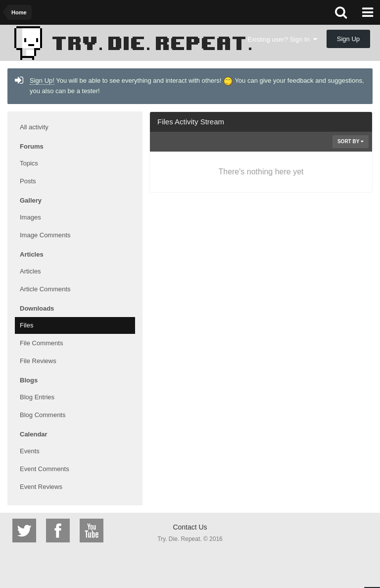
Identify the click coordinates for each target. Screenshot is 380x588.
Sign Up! (42, 80)
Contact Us (190, 527)
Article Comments (45, 289)
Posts (28, 181)
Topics (29, 163)
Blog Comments (43, 415)
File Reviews (38, 361)
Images (30, 217)
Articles (30, 271)
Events (30, 451)
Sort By (351, 141)
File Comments (41, 343)
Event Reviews (41, 487)
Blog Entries (37, 397)
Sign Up (348, 39)
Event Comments (45, 469)
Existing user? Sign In (282, 39)
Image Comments (45, 235)
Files (26, 325)
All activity (34, 127)
